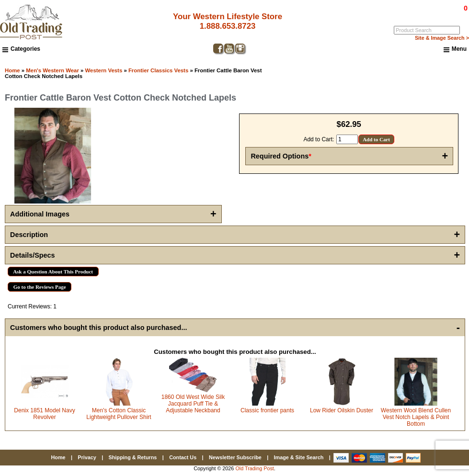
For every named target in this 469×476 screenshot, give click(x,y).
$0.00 (444, 8)
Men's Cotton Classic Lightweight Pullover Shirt (119, 414)
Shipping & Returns (133, 457)
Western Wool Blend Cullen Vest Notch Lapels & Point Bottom (416, 417)
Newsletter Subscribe (235, 457)
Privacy (87, 457)
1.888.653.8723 (228, 26)
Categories (21, 49)
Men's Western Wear (52, 70)
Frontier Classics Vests (158, 70)
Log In (427, 15)
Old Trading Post (254, 468)
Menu (455, 49)
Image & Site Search (299, 457)
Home (12, 70)
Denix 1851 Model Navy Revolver (44, 414)
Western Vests (104, 70)
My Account (454, 15)
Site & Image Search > (442, 38)
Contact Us (183, 457)
